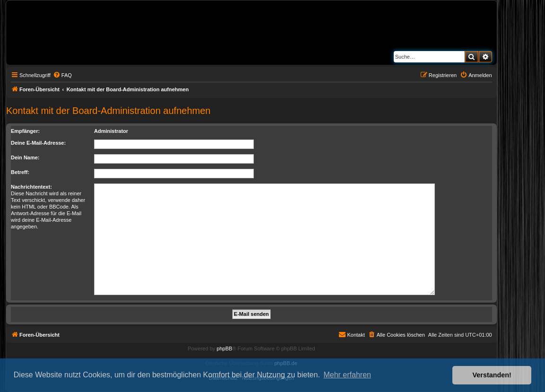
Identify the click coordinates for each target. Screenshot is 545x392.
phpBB (224, 348)
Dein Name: (25, 157)
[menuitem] (62, 75)
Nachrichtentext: (31, 187)
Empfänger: (25, 131)
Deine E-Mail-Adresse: (38, 143)
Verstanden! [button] (492, 375)
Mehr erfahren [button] (347, 375)
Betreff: (20, 172)
